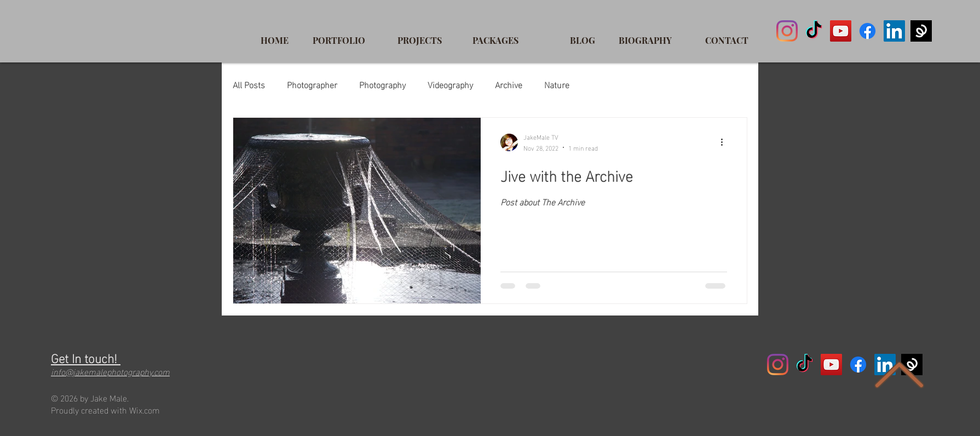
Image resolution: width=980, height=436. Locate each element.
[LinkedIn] (894, 31)
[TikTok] (814, 31)
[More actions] (725, 142)
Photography (382, 84)
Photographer (312, 84)
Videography (450, 84)
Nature (557, 84)
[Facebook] (867, 31)
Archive (509, 84)
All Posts (249, 84)
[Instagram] (787, 31)
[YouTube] (841, 31)
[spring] (921, 31)
